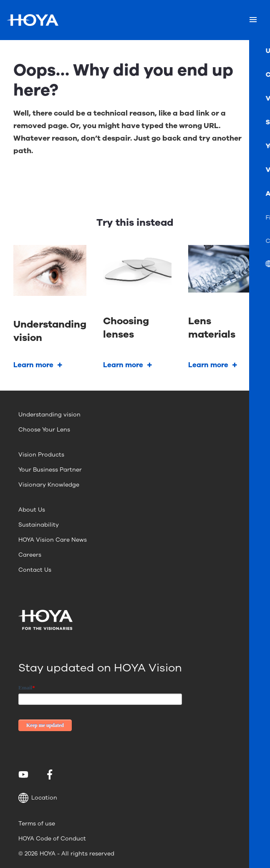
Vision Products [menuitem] (41, 455)
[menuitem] (25, 775)
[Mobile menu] (253, 20)
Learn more (33, 365)
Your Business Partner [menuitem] (50, 470)
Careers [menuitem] (30, 555)
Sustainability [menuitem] (39, 525)
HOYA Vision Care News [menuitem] (53, 540)
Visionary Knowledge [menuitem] (49, 485)
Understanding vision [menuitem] (49, 415)
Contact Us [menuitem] (35, 570)
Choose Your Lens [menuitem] (44, 430)
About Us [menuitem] (32, 510)
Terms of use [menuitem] (37, 824)
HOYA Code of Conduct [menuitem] (52, 839)
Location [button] (38, 798)
